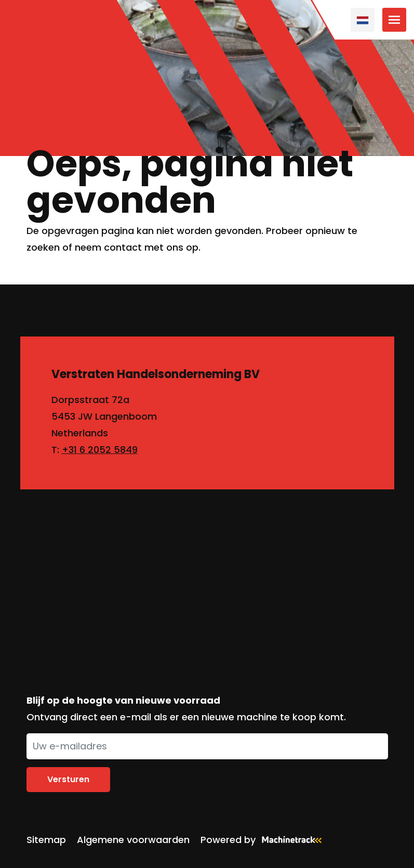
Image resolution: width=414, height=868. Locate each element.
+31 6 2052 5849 (100, 450)
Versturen (68, 779)
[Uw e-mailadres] (207, 746)
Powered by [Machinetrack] (264, 840)
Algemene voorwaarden (133, 840)
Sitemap (46, 840)
